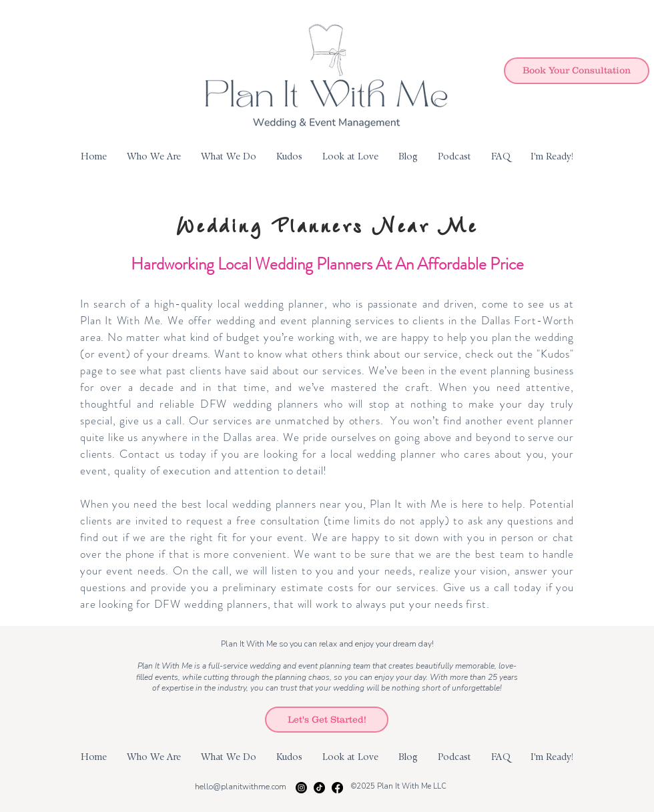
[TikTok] (319, 788)
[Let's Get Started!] (327, 720)
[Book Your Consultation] (577, 71)
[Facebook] (337, 788)
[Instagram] (301, 788)
